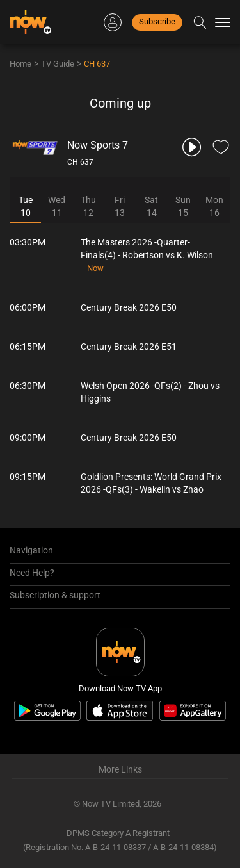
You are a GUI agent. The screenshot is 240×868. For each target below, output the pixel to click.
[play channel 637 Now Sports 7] (193, 147)
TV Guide (58, 64)
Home (20, 64)
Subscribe (157, 21)
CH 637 (97, 64)
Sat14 (151, 206)
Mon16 (214, 206)
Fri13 (120, 206)
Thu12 (88, 206)
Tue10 (26, 206)
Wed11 (57, 206)
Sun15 (183, 206)
